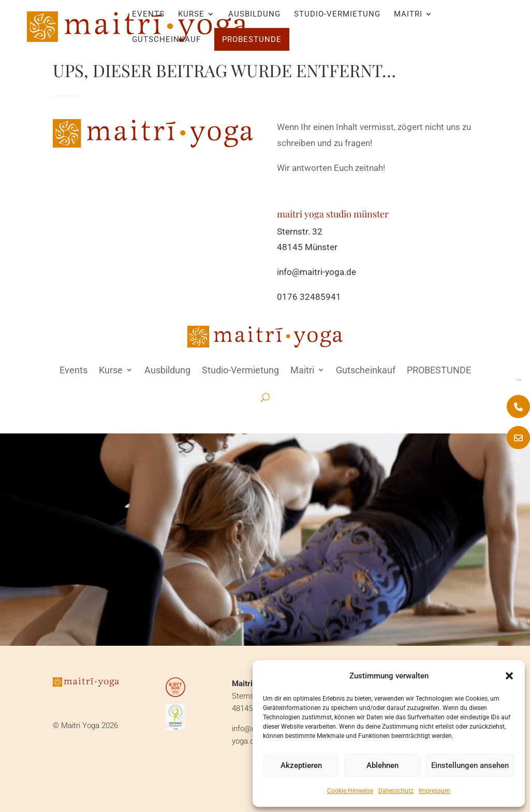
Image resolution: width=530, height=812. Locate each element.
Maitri (408, 15)
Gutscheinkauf (166, 40)
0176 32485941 (309, 297)
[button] (509, 676)
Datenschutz (396, 791)
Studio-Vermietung (337, 15)
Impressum (435, 791)
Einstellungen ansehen (470, 765)
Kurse (191, 15)
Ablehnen (382, 765)
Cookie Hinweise (350, 791)
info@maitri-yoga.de (316, 272)
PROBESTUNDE (252, 39)
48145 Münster (307, 247)
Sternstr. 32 (300, 231)
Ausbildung (254, 15)
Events (148, 15)
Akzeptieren (301, 765)
